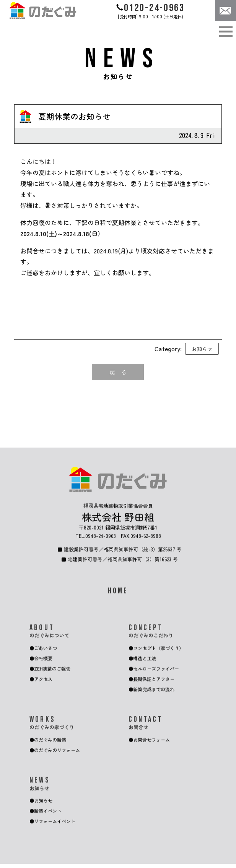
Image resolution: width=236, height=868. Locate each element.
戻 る (118, 372)
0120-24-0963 (151, 8)
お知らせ (202, 349)
